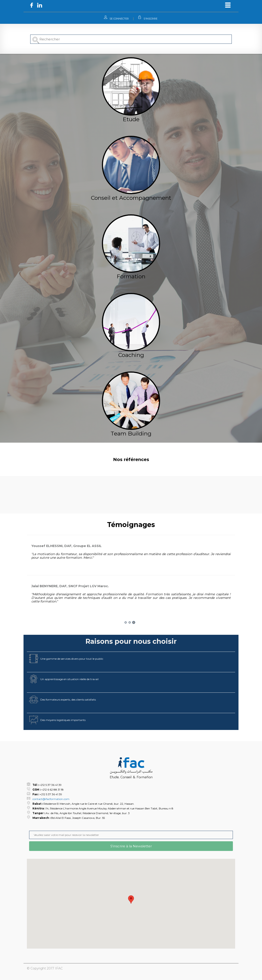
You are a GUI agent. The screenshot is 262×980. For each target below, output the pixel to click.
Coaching (131, 355)
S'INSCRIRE (150, 19)
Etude (131, 119)
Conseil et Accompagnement (131, 198)
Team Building (131, 433)
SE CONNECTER (119, 19)
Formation (131, 276)
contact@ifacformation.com (51, 799)
